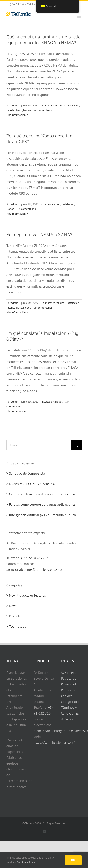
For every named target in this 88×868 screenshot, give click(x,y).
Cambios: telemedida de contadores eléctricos (43, 494)
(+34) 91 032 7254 (35, 558)
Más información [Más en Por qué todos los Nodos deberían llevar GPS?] (16, 214)
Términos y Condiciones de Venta (70, 713)
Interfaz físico (14, 110)
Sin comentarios (43, 110)
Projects (15, 616)
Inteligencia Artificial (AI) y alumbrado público (42, 515)
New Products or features (27, 595)
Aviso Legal (69, 673)
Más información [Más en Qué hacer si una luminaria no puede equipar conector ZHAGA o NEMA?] (16, 115)
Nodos (27, 110)
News (13, 606)
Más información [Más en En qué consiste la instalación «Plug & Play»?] (16, 411)
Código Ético (70, 702)
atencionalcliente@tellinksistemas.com (36, 569)
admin (15, 106)
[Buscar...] (39, 445)
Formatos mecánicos (53, 106)
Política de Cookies (69, 693)
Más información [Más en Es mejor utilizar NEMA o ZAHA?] (16, 312)
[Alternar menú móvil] (79, 16)
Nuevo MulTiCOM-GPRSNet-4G (32, 484)
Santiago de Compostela (27, 473)
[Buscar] (76, 445)
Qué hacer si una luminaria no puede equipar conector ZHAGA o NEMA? (43, 40)
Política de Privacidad (69, 681)
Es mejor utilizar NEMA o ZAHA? (39, 234)
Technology (18, 626)
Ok (73, 860)
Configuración (26, 862)
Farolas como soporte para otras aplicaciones (42, 504)
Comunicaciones (51, 204)
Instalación (73, 106)
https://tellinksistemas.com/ (54, 742)
